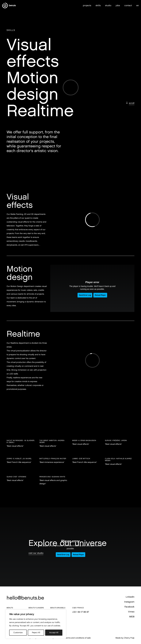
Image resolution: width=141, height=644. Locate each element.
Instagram (129, 602)
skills (98, 4)
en (138, 4)
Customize (18, 633)
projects (87, 4)
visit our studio (36, 553)
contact (128, 4)
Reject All (36, 633)
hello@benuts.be (25, 598)
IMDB (132, 617)
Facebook (129, 607)
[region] (36, 624)
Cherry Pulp (129, 638)
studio (108, 4)
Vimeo (131, 612)
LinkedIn (130, 597)
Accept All (54, 633)
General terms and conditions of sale (74, 638)
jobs (118, 4)
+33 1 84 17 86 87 (81, 612)
